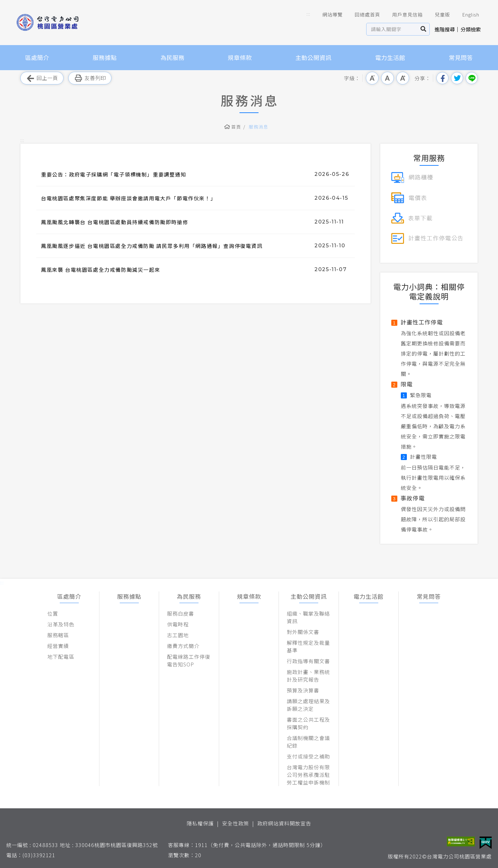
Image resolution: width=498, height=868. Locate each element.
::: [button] (308, 14)
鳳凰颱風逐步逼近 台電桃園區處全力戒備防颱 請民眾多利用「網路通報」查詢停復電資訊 (152, 246)
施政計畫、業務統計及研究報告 (308, 676)
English (466, 15)
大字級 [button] (403, 78)
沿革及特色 (61, 624)
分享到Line (472, 78)
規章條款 (240, 57)
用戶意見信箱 (403, 15)
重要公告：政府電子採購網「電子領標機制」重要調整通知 (114, 174)
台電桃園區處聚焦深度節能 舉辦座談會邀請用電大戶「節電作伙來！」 (128, 198)
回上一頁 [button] (42, 78)
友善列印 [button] (90, 78)
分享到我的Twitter (457, 78)
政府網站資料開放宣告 (284, 823)
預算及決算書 (303, 690)
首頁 (236, 127)
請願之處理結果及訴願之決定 (308, 705)
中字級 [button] (387, 78)
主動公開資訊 (313, 57)
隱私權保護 (200, 823)
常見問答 (461, 57)
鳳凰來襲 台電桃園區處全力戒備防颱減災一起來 (101, 270)
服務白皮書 (181, 613)
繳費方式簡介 (183, 646)
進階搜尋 (445, 29)
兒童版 (438, 15)
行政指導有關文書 (308, 661)
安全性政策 (236, 823)
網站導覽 (328, 15)
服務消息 (259, 127)
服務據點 (105, 57)
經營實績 (58, 646)
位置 (53, 613)
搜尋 (424, 29)
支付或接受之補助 (308, 756)
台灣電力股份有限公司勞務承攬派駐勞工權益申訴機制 (308, 775)
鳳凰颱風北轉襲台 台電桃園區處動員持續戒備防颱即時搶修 (114, 222)
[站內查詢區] (392, 29)
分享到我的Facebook (442, 78)
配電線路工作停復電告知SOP (189, 660)
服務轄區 (58, 635)
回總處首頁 (363, 15)
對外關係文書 (303, 632)
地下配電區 (61, 657)
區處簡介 (37, 57)
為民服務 (172, 57)
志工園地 (178, 635)
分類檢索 (471, 29)
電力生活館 (390, 57)
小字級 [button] (372, 78)
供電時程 (178, 624)
